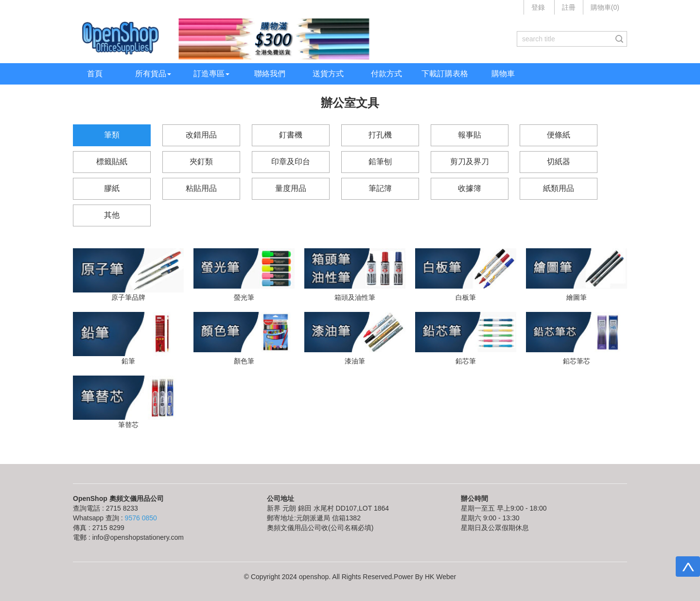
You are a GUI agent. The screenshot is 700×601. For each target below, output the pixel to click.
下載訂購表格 (445, 74)
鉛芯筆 (466, 361)
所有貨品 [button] (153, 74)
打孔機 (380, 135)
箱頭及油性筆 (355, 297)
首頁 (95, 74)
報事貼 (470, 135)
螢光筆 (244, 297)
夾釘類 (201, 162)
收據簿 (470, 188)
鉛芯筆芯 (577, 361)
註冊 (569, 7)
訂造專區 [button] (211, 74)
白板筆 (466, 297)
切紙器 (559, 162)
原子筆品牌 (128, 297)
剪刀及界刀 (470, 162)
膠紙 (112, 188)
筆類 (112, 135)
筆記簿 (380, 188)
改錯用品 (201, 135)
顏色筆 (244, 361)
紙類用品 (559, 188)
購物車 (503, 74)
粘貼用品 (201, 188)
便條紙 (559, 135)
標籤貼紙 (112, 162)
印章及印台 (291, 162)
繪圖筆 (577, 297)
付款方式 (386, 74)
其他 (112, 215)
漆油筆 (355, 361)
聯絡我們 (270, 74)
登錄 (538, 7)
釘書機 (291, 135)
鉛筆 (128, 361)
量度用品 (291, 188)
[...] (565, 39)
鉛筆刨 (380, 162)
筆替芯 (128, 425)
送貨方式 (328, 74)
